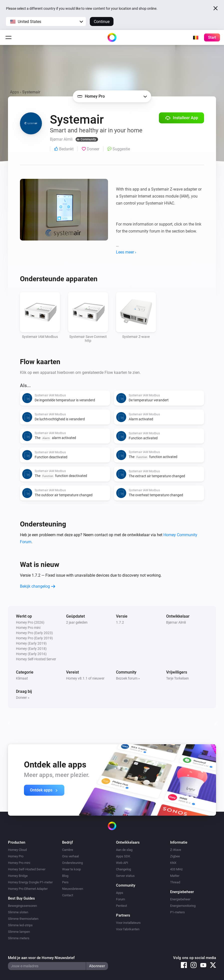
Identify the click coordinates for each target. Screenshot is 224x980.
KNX (173, 863)
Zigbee (175, 856)
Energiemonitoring (183, 906)
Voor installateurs (128, 923)
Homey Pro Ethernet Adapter (28, 889)
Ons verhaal (70, 856)
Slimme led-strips (20, 925)
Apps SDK (123, 856)
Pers (65, 882)
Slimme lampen (19, 932)
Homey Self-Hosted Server (27, 869)
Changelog (123, 869)
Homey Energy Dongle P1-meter (30, 882)
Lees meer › (126, 252)
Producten (17, 842)
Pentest (121, 906)
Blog (65, 876)
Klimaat (22, 678)
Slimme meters (19, 938)
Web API (122, 863)
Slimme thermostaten (23, 919)
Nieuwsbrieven (73, 889)
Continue (102, 22)
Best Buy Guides (21, 898)
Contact (68, 895)
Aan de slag (124, 850)
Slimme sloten (18, 912)
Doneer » (23, 698)
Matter (175, 876)
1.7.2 (120, 622)
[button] (46, 21)
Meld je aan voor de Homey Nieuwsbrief (41, 958)
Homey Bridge (18, 876)
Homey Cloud (17, 850)
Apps (14, 92)
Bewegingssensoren (22, 906)
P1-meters (177, 912)
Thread (175, 882)
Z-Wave (176, 850)
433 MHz (176, 869)
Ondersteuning (72, 863)
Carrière (68, 850)
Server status (125, 876)
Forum (120, 899)
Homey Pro (16, 856)
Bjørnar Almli (176, 622)
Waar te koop (71, 869)
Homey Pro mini (19, 863)
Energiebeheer (180, 899)
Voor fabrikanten (128, 929)
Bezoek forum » (128, 678)
